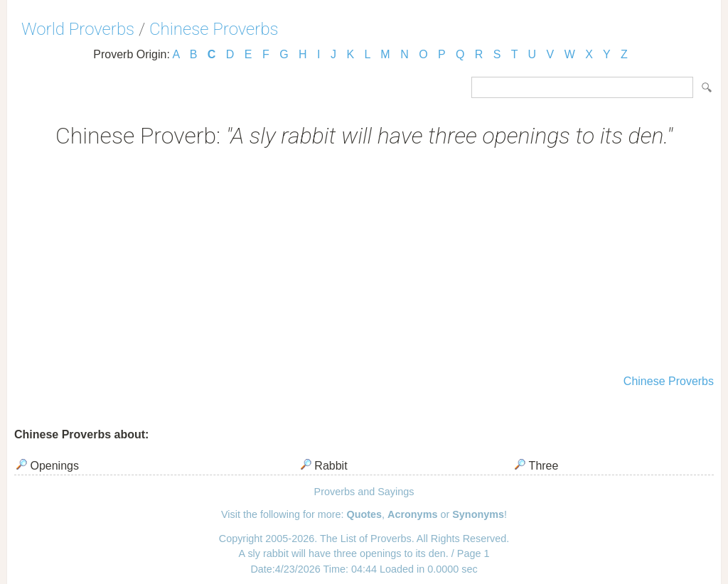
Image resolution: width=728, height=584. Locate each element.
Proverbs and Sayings (364, 492)
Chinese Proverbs (214, 29)
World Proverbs (78, 29)
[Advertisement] (364, 263)
